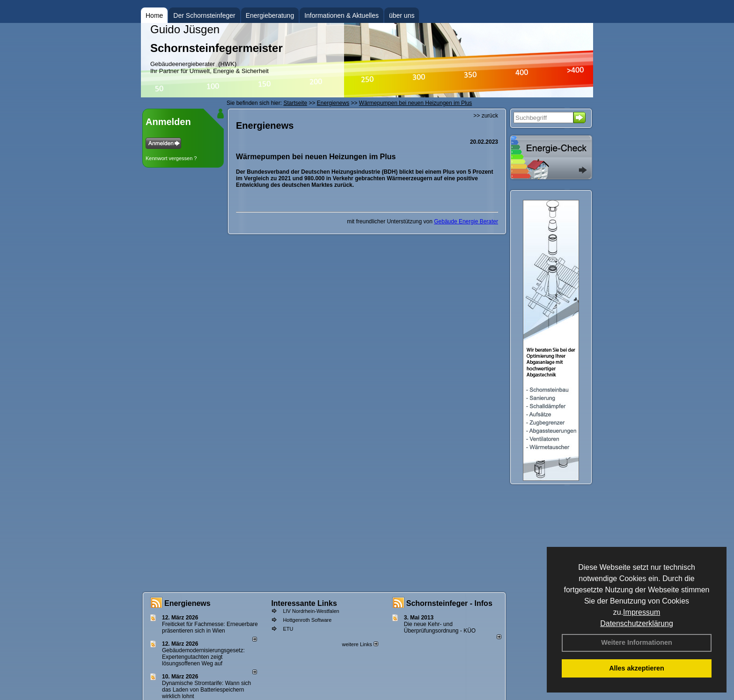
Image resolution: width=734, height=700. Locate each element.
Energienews (187, 603)
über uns (402, 15)
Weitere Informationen (637, 642)
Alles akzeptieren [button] (637, 668)
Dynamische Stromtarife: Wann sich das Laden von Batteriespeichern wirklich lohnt (206, 690)
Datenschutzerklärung (637, 623)
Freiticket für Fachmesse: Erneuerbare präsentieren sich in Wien (210, 627)
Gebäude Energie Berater (466, 221)
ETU (288, 629)
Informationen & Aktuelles (341, 15)
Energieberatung (270, 15)
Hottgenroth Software (307, 620)
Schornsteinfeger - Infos (449, 603)
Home (154, 15)
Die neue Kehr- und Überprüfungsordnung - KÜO (440, 627)
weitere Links (360, 644)
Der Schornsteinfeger (204, 15)
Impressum (642, 612)
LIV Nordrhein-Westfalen (311, 611)
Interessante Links (304, 603)
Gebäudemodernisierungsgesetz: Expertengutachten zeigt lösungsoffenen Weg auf (203, 657)
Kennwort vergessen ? (171, 158)
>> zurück (486, 116)
